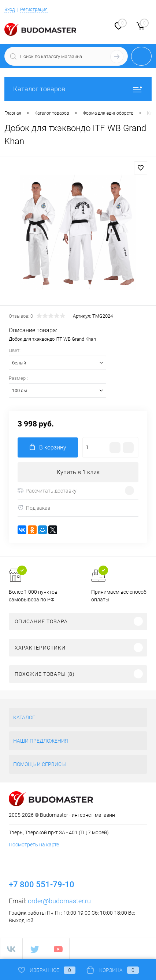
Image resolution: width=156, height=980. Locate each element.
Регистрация (34, 9)
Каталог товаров (78, 89)
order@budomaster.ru (59, 901)
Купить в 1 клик (78, 472)
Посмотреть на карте (34, 845)
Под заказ (34, 508)
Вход (10, 9)
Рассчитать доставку (47, 491)
